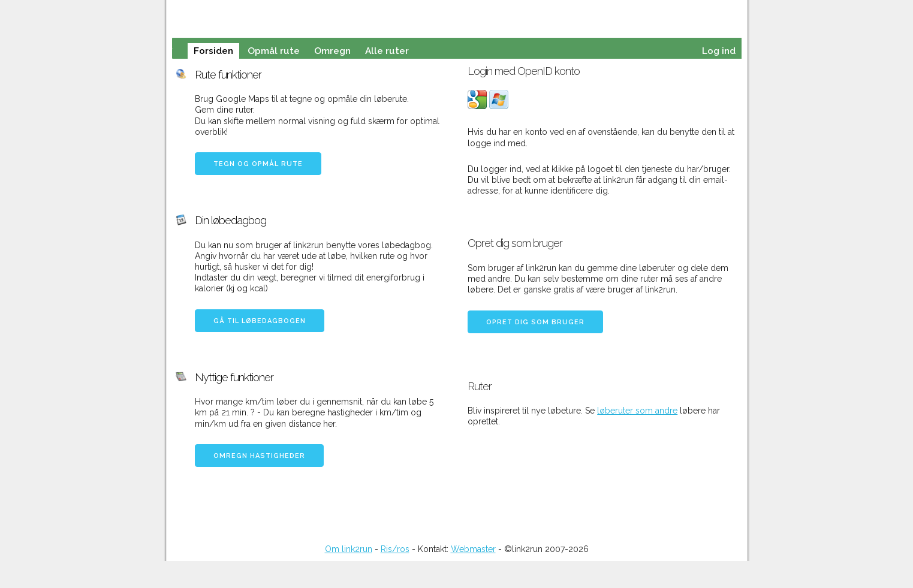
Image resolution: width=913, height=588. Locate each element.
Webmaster (473, 549)
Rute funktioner (228, 75)
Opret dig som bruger (535, 322)
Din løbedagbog (230, 220)
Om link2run (349, 549)
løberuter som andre (637, 411)
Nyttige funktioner (234, 377)
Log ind (719, 51)
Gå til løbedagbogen (260, 321)
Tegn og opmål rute (258, 164)
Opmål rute (274, 51)
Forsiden (213, 51)
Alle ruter (387, 51)
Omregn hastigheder (259, 456)
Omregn (332, 51)
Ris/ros (395, 549)
